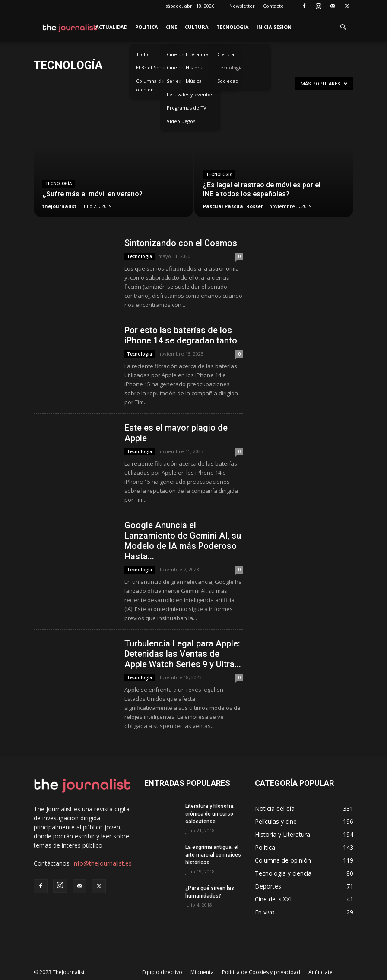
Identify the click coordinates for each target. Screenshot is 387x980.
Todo (142, 54)
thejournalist (59, 206)
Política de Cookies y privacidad (261, 972)
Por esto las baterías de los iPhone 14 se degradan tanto (181, 335)
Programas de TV (187, 108)
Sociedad (228, 81)
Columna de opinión (150, 85)
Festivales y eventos (190, 94)
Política (147, 27)
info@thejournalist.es (102, 863)
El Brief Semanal (155, 68)
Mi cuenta (202, 972)
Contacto (273, 6)
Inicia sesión (274, 27)
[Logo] (70, 27)
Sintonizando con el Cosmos (181, 243)
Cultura (197, 27)
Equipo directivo (162, 972)
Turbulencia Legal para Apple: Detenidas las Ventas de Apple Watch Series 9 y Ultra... (183, 654)
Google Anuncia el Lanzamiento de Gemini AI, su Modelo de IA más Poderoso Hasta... (183, 541)
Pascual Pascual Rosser (233, 206)
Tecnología (233, 27)
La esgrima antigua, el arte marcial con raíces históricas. (213, 855)
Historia (195, 68)
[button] (343, 27)
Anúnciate (320, 972)
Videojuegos (181, 121)
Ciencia (226, 54)
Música (194, 81)
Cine (171, 27)
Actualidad (111, 27)
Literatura (197, 54)
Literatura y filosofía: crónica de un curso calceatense (210, 814)
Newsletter (242, 6)
